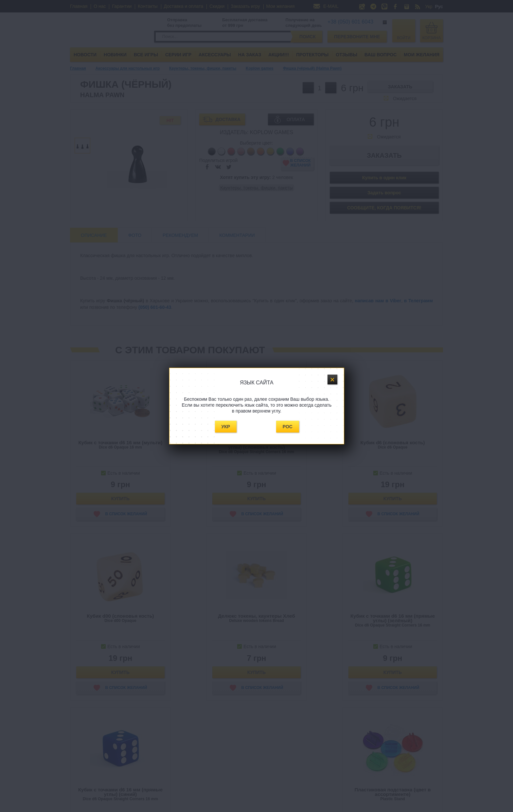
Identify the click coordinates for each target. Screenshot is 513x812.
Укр (226, 427)
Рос (288, 427)
